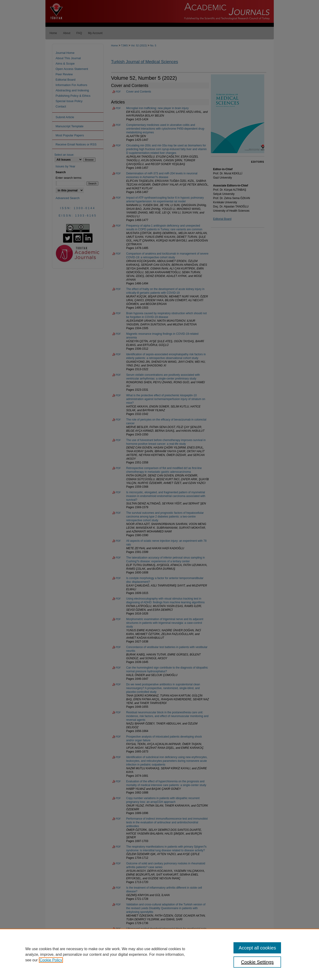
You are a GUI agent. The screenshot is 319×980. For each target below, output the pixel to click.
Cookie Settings (257, 962)
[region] (159, 954)
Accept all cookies (257, 948)
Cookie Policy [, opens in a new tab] (51, 960)
